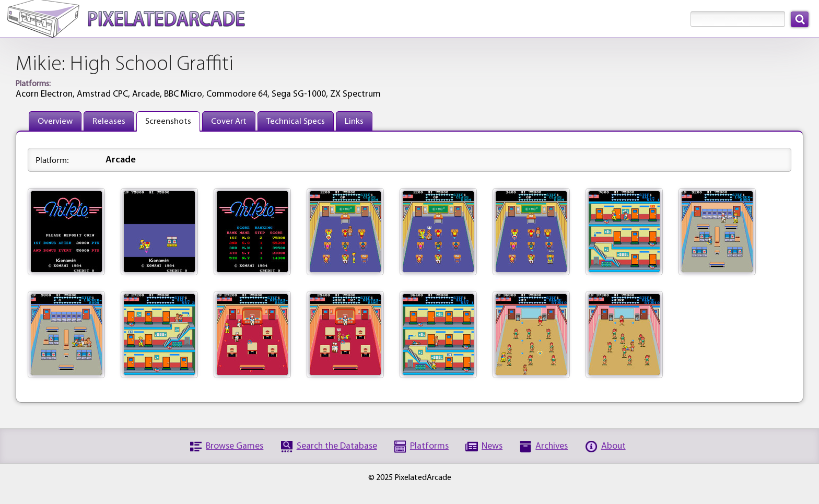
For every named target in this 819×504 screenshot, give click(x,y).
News (492, 446)
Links (354, 121)
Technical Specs (296, 121)
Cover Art (229, 121)
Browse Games (235, 446)
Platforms (429, 446)
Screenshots (168, 121)
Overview (55, 121)
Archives (552, 446)
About (613, 446)
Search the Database (337, 446)
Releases (109, 121)
